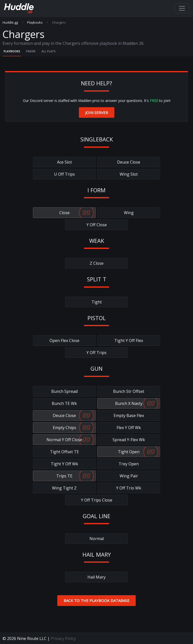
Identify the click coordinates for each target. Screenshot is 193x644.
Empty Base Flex (129, 415)
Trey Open (129, 464)
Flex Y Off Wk (129, 428)
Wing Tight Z (64, 488)
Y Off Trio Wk (129, 488)
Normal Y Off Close (64, 440)
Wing (129, 213)
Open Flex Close (64, 340)
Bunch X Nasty (129, 403)
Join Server (97, 112)
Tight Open (129, 452)
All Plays (48, 51)
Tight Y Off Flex (129, 340)
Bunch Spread (64, 391)
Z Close (97, 263)
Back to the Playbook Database (96, 600)
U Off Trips (64, 174)
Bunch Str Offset (129, 391)
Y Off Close (97, 225)
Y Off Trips (96, 353)
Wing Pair (129, 476)
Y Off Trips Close (97, 500)
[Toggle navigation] (182, 8)
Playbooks (35, 23)
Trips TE (64, 476)
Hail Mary (96, 577)
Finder (31, 51)
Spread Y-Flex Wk (129, 440)
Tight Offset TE (64, 452)
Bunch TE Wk (64, 403)
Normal (97, 539)
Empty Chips (64, 428)
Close (64, 213)
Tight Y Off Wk (64, 464)
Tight (97, 302)
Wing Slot (129, 174)
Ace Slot (64, 162)
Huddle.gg (10, 23)
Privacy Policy (63, 638)
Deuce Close (129, 162)
